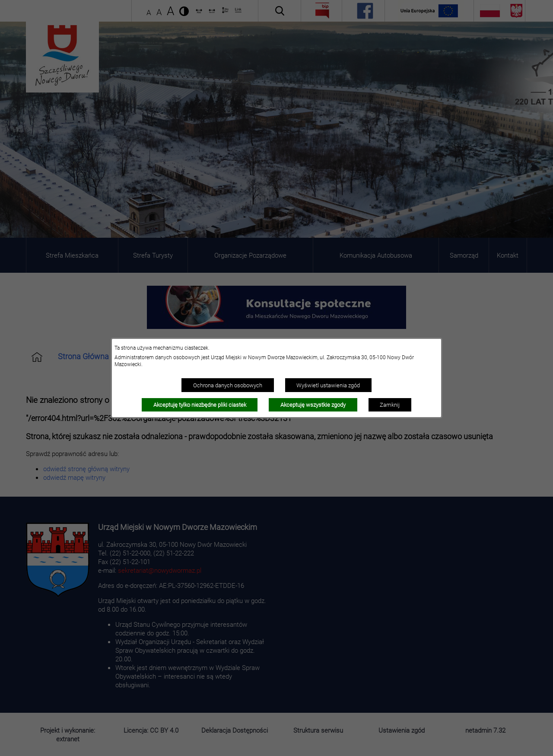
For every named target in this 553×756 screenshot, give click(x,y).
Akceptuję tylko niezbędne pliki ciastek (200, 405)
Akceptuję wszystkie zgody (313, 405)
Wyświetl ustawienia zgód (328, 385)
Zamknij (390, 405)
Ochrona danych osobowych (228, 385)
